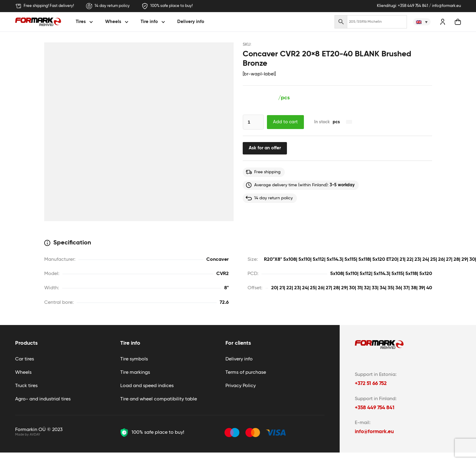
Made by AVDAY (28, 434)
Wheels (23, 373)
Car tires (25, 359)
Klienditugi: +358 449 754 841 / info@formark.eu (419, 6)
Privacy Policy (241, 386)
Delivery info (191, 22)
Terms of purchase (246, 373)
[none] (422, 22)
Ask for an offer (265, 148)
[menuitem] (422, 22)
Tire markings (135, 373)
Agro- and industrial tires (43, 399)
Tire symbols (134, 359)
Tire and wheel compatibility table (159, 399)
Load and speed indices (147, 386)
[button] (85, 22)
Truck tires (26, 386)
